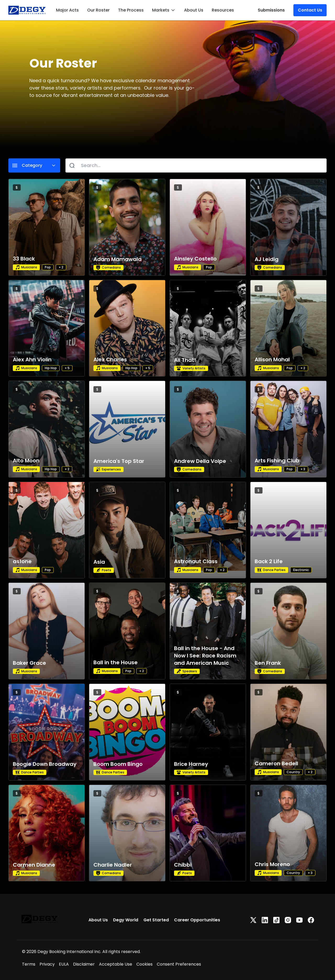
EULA (64, 964)
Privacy (47, 964)
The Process (131, 10)
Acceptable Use (116, 964)
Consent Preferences (179, 964)
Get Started (156, 920)
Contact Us (310, 10)
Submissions (271, 10)
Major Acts (67, 10)
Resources (223, 10)
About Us (194, 10)
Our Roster (98, 10)
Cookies (144, 964)
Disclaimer (84, 964)
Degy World (126, 920)
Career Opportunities (197, 920)
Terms (29, 964)
